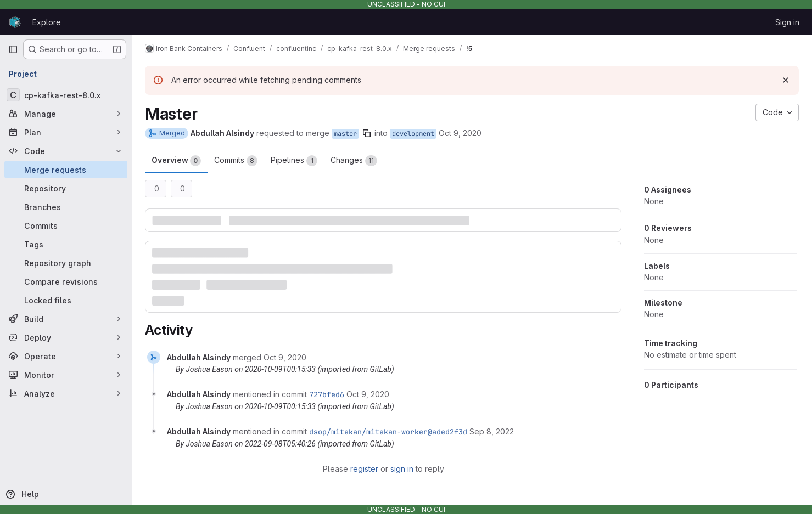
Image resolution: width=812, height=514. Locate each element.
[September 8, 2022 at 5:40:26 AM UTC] (492, 431)
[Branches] (66, 207)
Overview (176, 161)
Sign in (787, 22)
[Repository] (66, 188)
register (364, 469)
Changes (354, 161)
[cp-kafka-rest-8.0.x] (66, 95)
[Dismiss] (786, 80)
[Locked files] (66, 300)
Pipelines (294, 161)
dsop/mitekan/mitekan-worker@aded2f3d (388, 432)
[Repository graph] (66, 263)
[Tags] (66, 244)
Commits (236, 161)
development (413, 134)
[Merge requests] (66, 170)
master (345, 134)
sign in (402, 469)
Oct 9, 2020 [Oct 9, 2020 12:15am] (460, 133)
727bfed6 (327, 394)
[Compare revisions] (66, 281)
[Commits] (66, 225)
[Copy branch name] (367, 133)
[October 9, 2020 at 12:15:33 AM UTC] (285, 357)
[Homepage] (15, 22)
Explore (47, 22)
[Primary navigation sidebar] (13, 49)
